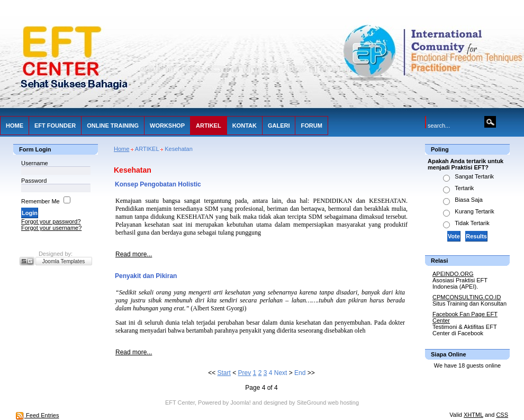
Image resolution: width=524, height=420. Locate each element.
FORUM (311, 126)
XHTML (473, 415)
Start (224, 373)
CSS (502, 415)
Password (34, 181)
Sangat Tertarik (474, 176)
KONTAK (245, 126)
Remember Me (40, 201)
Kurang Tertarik (474, 211)
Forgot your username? (51, 228)
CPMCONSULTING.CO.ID (467, 297)
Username (35, 163)
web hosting (343, 403)
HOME (15, 126)
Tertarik (464, 188)
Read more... (134, 254)
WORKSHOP (167, 126)
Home (121, 149)
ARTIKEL (209, 126)
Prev (245, 373)
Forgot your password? (51, 221)
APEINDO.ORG (453, 274)
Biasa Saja (469, 200)
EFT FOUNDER (55, 126)
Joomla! (241, 403)
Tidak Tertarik (472, 223)
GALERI (279, 126)
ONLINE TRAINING (113, 126)
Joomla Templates (64, 261)
